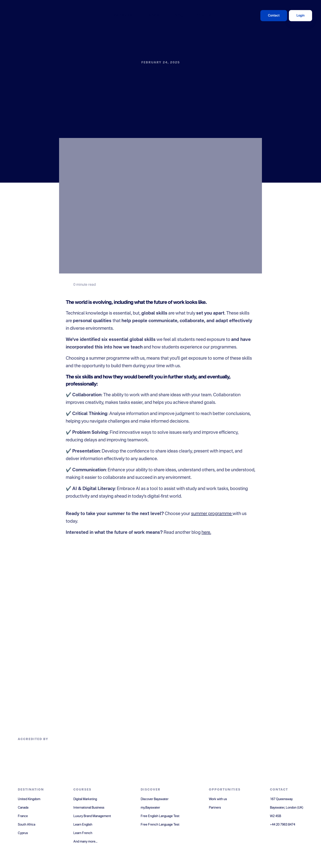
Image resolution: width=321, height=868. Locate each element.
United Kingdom (29, 799)
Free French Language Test (160, 825)
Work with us (218, 799)
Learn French (83, 833)
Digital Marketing (85, 799)
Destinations (122, 15)
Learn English (83, 825)
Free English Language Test (160, 816)
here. (206, 533)
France (23, 816)
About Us (204, 15)
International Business (89, 808)
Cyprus (23, 833)
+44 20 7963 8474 (283, 825)
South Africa (27, 825)
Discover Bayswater (155, 799)
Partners (215, 808)
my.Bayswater (150, 808)
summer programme (212, 514)
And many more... (85, 842)
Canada (23, 808)
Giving (178, 15)
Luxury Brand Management (92, 816)
